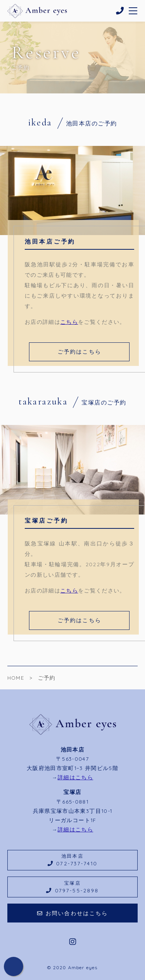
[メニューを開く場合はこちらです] (133, 11)
